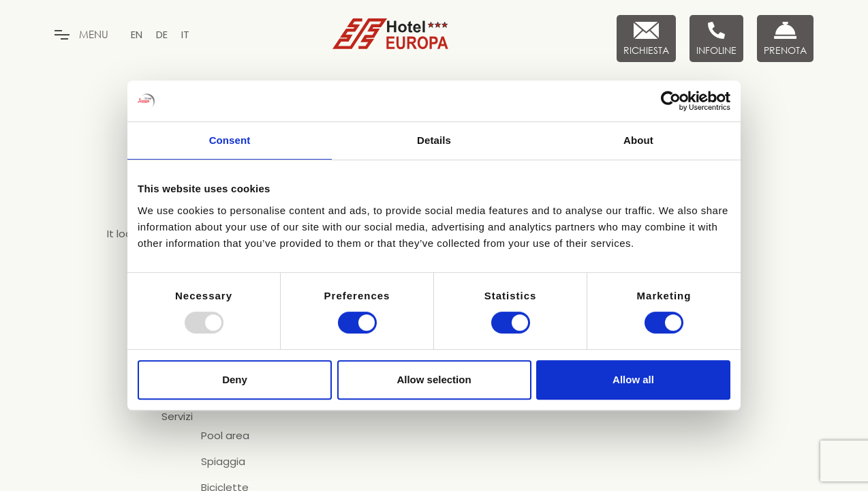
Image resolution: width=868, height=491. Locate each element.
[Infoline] (716, 39)
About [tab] (638, 140)
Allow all (633, 380)
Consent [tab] (230, 140)
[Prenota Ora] (785, 39)
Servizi (177, 417)
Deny (235, 380)
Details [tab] (434, 140)
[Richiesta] (646, 39)
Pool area (225, 436)
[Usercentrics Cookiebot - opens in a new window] (671, 101)
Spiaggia (223, 462)
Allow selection (434, 380)
